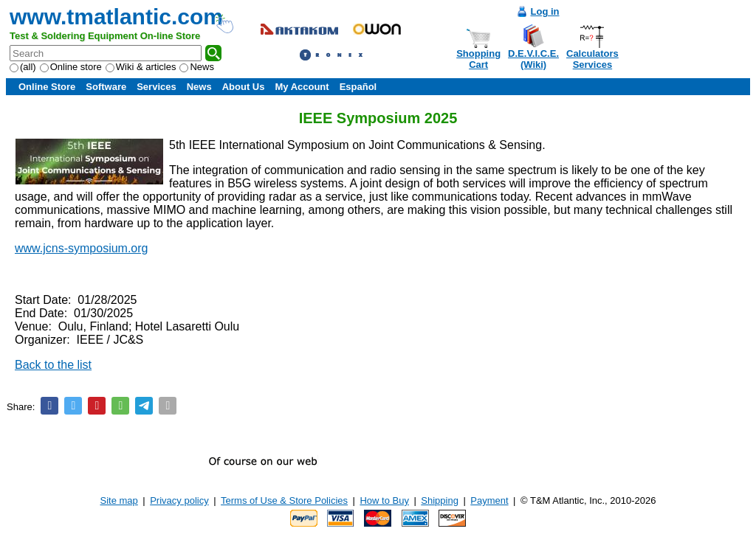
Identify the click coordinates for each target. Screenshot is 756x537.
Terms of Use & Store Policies (284, 500)
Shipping (440, 500)
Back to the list (53, 365)
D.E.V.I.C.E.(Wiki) (533, 59)
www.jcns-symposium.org (81, 248)
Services (157, 87)
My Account (302, 87)
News (197, 67)
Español (358, 87)
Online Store (47, 87)
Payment (489, 500)
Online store (71, 67)
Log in (545, 11)
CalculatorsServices (592, 59)
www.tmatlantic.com (116, 17)
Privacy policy (179, 500)
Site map (119, 500)
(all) (23, 67)
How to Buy (384, 500)
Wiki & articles (141, 67)
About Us (244, 87)
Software (106, 87)
